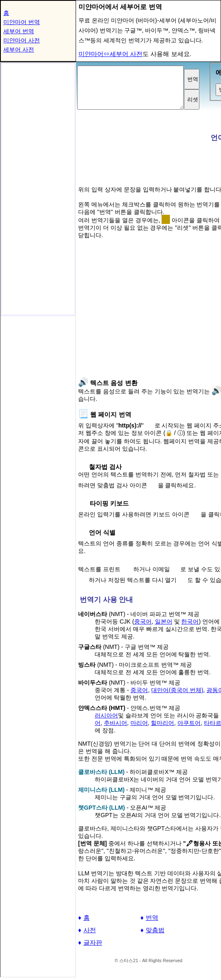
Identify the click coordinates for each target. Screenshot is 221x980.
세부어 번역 (19, 31)
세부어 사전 (19, 49)
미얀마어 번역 (22, 22)
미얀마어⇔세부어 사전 (110, 54)
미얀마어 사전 (22, 40)
